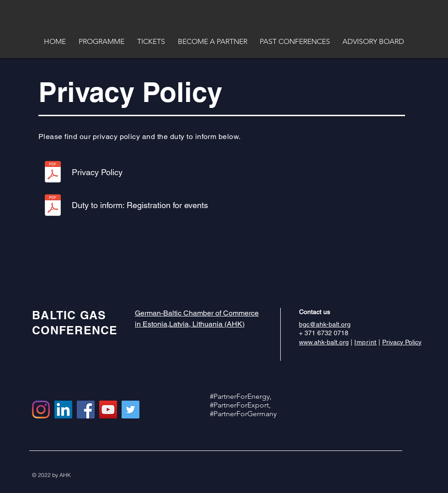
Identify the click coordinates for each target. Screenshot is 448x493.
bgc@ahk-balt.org (325, 324)
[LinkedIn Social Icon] (63, 410)
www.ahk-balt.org (324, 342)
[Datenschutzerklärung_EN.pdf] (53, 173)
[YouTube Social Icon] (108, 410)
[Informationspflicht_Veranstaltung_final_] (53, 206)
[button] (55, 41)
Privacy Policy (402, 342)
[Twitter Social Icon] (131, 410)
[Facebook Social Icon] (86, 410)
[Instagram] (41, 410)
